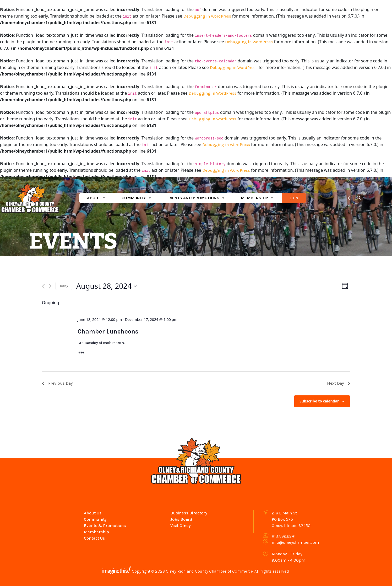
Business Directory (189, 513)
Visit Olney (181, 526)
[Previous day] (43, 286)
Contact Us (94, 538)
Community (137, 198)
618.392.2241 (284, 536)
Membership (257, 198)
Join (294, 198)
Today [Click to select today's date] (64, 286)
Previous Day (57, 383)
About (96, 198)
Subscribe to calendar (319, 401)
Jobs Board (181, 519)
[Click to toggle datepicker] (106, 286)
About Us (93, 513)
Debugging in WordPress (207, 16)
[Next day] (50, 286)
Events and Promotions (196, 198)
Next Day (339, 383)
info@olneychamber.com (295, 542)
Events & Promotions (105, 526)
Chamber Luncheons (108, 331)
